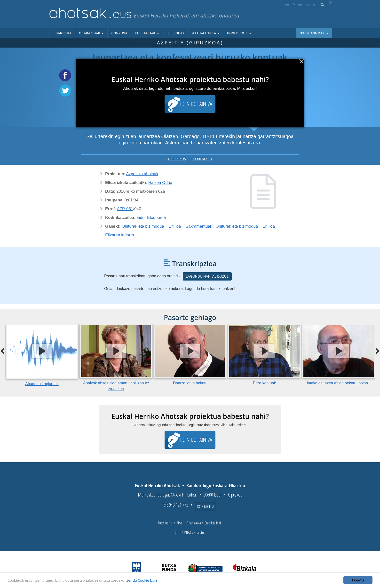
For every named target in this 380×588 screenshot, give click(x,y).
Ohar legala (194, 523)
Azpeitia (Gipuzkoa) (190, 43)
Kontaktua (206, 506)
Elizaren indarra (120, 235)
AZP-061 (125, 209)
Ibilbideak (176, 33)
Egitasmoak (314, 33)
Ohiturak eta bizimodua (143, 226)
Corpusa (119, 33)
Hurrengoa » (202, 159)
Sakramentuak (199, 226)
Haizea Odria (160, 183)
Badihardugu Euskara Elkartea (216, 485)
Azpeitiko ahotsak (142, 174)
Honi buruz (239, 33)
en (300, 5)
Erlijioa (175, 226)
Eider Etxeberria (151, 218)
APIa (179, 523)
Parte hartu (165, 523)
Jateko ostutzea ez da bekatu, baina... (339, 383)
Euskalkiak (147, 33)
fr (294, 5)
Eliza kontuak (264, 383)
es (287, 5)
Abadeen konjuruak (42, 384)
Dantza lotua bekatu (190, 383)
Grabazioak (91, 33)
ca (308, 5)
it (314, 5)
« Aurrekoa (177, 159)
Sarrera (64, 33)
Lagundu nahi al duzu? (207, 276)
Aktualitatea (206, 33)
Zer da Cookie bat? (142, 581)
